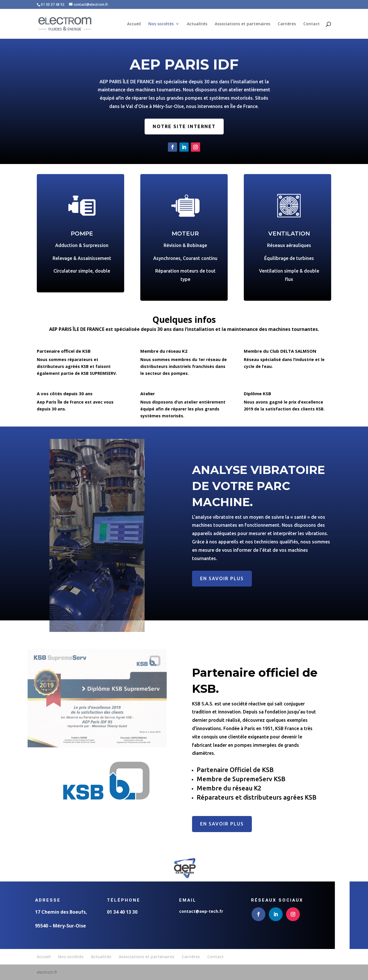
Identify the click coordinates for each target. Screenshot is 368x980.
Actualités (197, 24)
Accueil (134, 24)
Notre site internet (184, 131)
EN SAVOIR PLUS (222, 578)
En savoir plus (222, 824)
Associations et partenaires (243, 24)
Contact (312, 24)
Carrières (287, 24)
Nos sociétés (161, 24)
